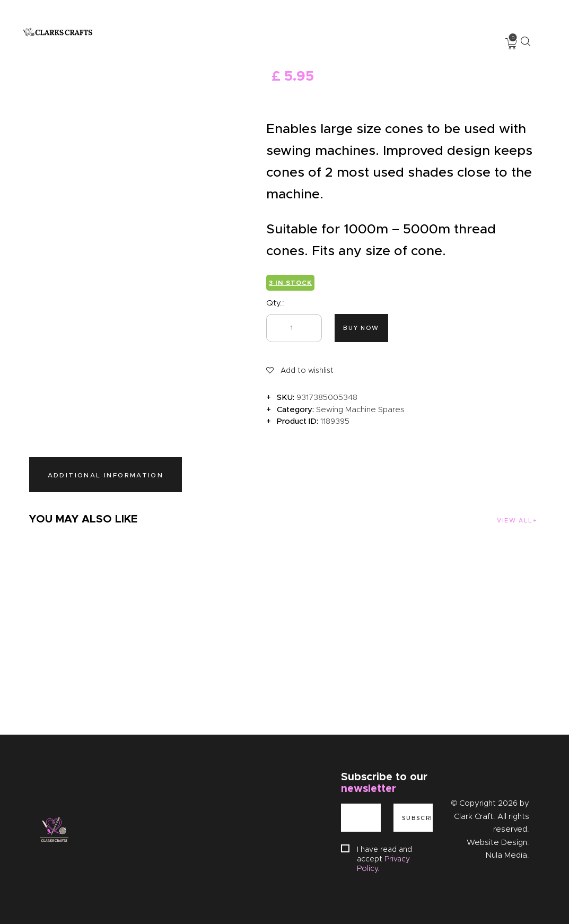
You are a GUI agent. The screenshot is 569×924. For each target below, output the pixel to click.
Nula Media (506, 855)
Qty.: (275, 303)
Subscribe (417, 818)
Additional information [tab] (106, 475)
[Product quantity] (294, 328)
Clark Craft (474, 816)
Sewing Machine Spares (360, 409)
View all (514, 520)
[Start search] (525, 41)
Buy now (361, 328)
